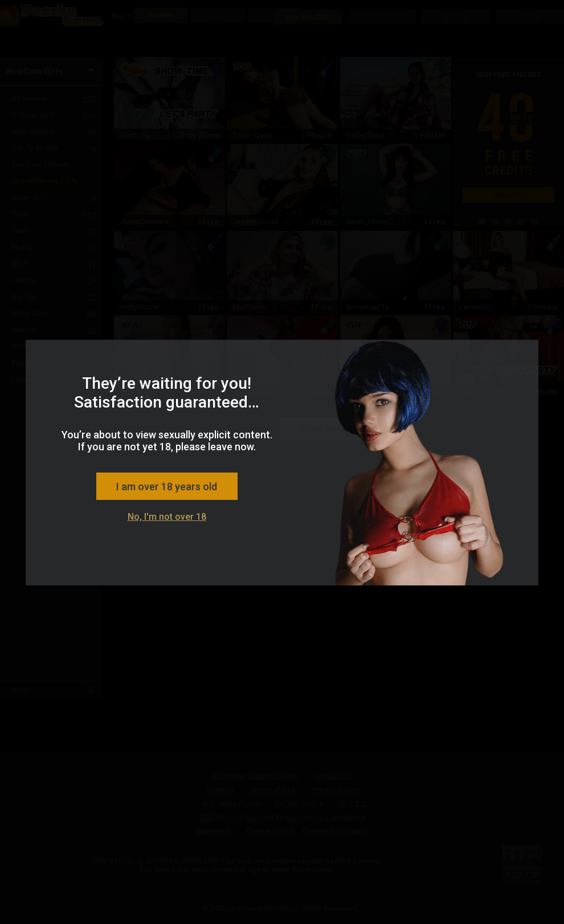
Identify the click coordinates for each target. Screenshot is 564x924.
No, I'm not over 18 (167, 517)
